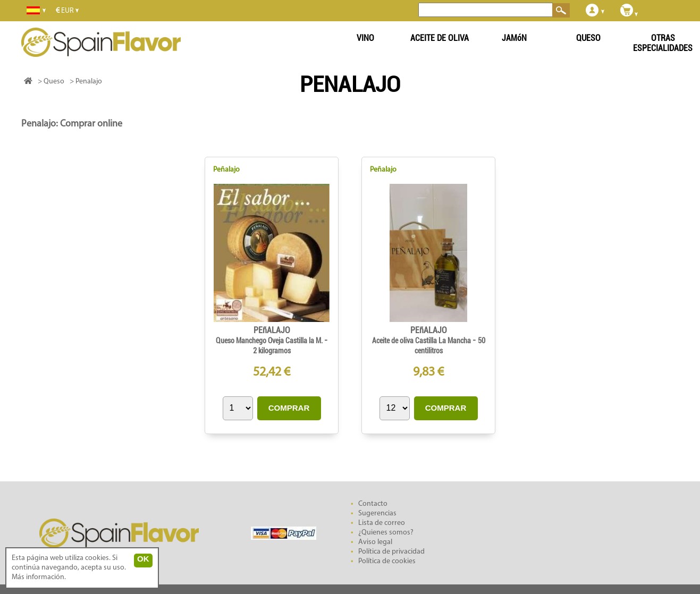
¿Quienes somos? (386, 533)
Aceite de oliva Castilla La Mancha (422, 341)
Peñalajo (226, 170)
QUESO (588, 38)
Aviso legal (375, 542)
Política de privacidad (391, 552)
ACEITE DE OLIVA (440, 38)
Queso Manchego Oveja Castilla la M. (270, 341)
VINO (365, 38)
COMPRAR (289, 408)
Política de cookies (387, 561)
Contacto (373, 504)
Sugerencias (377, 514)
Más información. (39, 577)
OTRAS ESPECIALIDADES (663, 43)
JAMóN (514, 38)
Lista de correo (382, 523)
